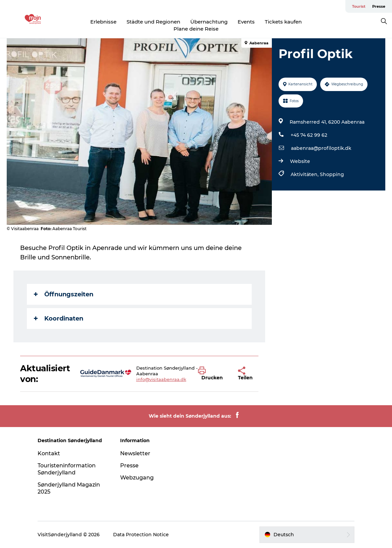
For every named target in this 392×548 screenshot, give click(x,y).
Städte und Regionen (153, 22)
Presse (379, 6)
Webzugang (137, 478)
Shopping (332, 174)
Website (300, 161)
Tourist (359, 6)
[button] (213, 374)
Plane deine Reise (196, 29)
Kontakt (49, 453)
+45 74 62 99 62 (309, 135)
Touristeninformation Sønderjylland (67, 469)
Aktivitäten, (305, 174)
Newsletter (135, 453)
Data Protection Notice (141, 535)
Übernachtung (209, 22)
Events (246, 22)
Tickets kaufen (283, 22)
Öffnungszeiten (64, 294)
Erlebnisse (103, 22)
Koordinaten (59, 319)
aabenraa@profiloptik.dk (321, 148)
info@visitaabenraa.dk (161, 379)
